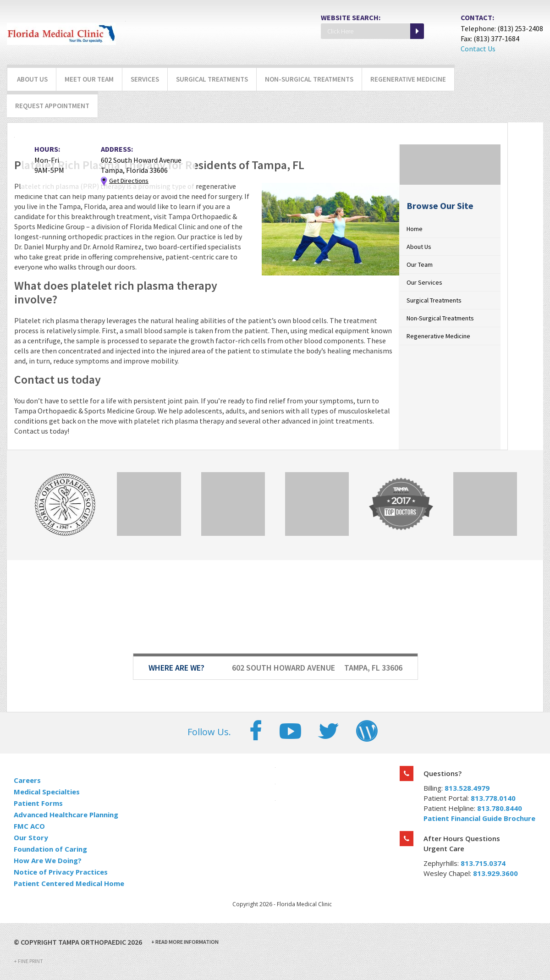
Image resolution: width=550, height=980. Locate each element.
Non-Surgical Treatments (309, 79)
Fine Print (28, 961)
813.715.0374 (483, 863)
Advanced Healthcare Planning (66, 815)
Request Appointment (52, 106)
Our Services (424, 282)
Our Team (420, 264)
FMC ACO (29, 826)
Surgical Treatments (212, 79)
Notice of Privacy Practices (61, 872)
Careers (27, 780)
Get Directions (129, 181)
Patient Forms (38, 803)
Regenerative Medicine (408, 79)
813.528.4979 (467, 788)
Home (415, 229)
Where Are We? (176, 668)
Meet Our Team (89, 79)
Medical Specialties (47, 792)
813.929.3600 (495, 873)
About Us (32, 79)
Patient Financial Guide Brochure (479, 818)
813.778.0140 (493, 798)
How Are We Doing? (48, 860)
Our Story (31, 837)
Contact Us (478, 49)
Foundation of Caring (50, 849)
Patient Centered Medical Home (69, 883)
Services (145, 79)
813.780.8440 (500, 808)
